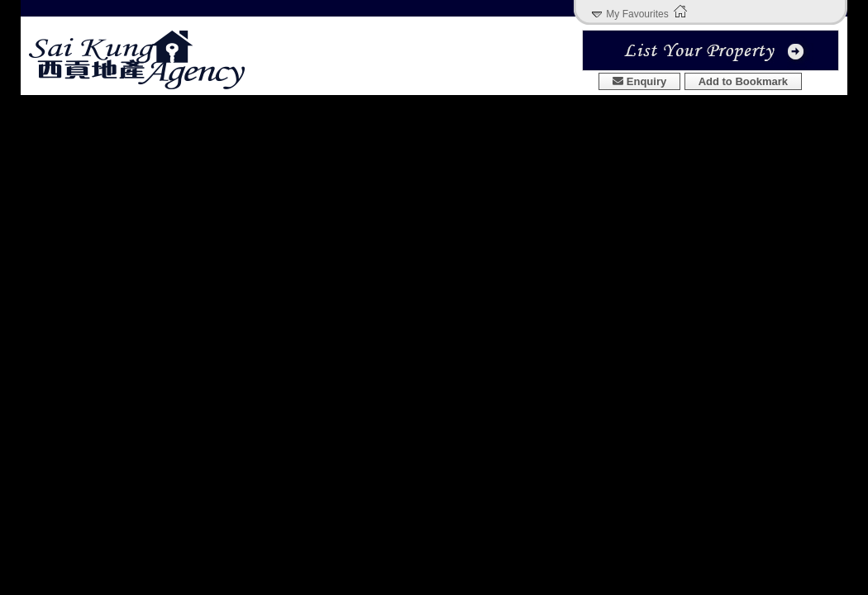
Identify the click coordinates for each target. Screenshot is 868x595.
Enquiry (639, 81)
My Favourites (637, 14)
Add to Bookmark (743, 81)
